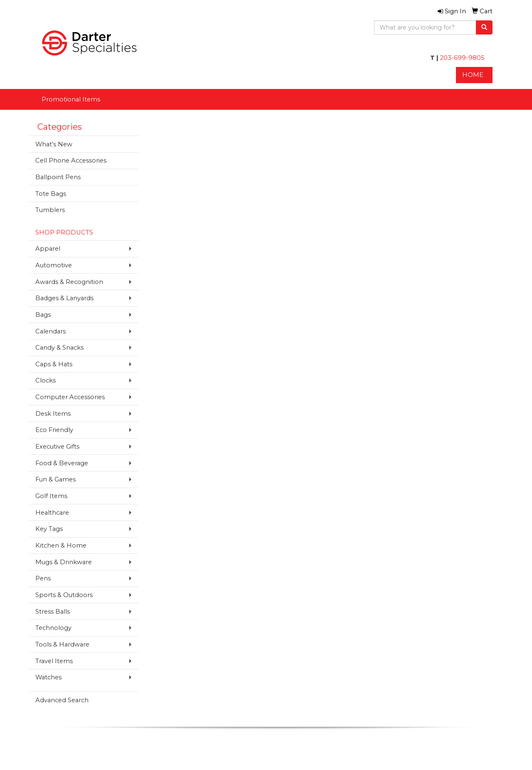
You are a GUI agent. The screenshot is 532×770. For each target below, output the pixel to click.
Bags (43, 315)
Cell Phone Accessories (71, 160)
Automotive (54, 265)
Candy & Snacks (59, 348)
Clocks (46, 380)
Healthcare (52, 513)
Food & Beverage (62, 463)
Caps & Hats (54, 364)
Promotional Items (71, 99)
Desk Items (53, 414)
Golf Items (51, 496)
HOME (473, 75)
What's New (54, 144)
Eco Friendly (54, 430)
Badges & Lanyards (64, 298)
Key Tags (49, 529)
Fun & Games (55, 479)
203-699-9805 (462, 58)
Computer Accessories (70, 397)
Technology (53, 628)
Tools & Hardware (62, 644)
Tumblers (50, 210)
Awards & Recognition (69, 282)
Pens (43, 578)
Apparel (48, 249)
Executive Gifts (57, 447)
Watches (48, 677)
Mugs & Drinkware (64, 562)
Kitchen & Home (61, 545)
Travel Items (54, 661)
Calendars (50, 331)
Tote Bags (51, 194)
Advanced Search (62, 700)
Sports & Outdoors (64, 595)
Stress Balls (53, 612)
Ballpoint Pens (58, 177)
